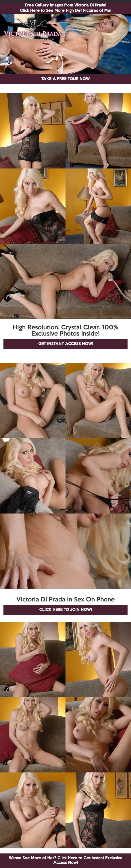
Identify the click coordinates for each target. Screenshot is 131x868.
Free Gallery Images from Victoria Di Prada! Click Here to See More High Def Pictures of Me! (65, 8)
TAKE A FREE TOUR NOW (65, 79)
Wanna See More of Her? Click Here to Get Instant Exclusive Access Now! (66, 860)
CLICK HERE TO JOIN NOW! (65, 610)
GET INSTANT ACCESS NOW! (66, 344)
